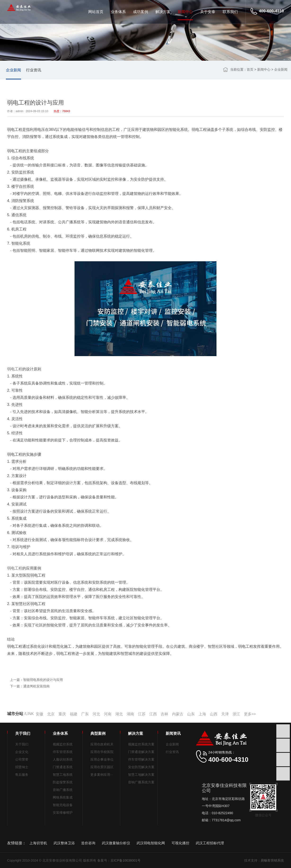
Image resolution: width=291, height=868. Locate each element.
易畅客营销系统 (272, 860)
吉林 (164, 714)
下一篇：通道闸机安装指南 (30, 686)
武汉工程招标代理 (210, 843)
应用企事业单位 (102, 759)
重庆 (62, 714)
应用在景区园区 (102, 767)
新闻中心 (185, 12)
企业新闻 (13, 70)
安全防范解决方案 (141, 767)
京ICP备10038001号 (126, 860)
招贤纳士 (22, 767)
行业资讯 (34, 70)
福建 (74, 714)
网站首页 (96, 12)
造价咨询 (88, 843)
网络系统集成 (63, 797)
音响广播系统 (63, 790)
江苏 (142, 714)
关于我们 (22, 744)
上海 (202, 714)
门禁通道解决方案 (141, 752)
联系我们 (230, 12)
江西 (153, 714)
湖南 (130, 714)
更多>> (250, 714)
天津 (225, 714)
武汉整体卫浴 (64, 843)
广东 (85, 714)
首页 (250, 69)
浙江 (236, 714)
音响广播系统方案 (141, 782)
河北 (96, 714)
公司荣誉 (22, 759)
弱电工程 (15, 369)
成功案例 (141, 12)
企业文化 (22, 752)
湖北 (119, 714)
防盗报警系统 (63, 782)
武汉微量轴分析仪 (116, 843)
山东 (191, 714)
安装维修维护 (63, 813)
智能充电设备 (63, 805)
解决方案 (163, 12)
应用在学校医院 (102, 752)
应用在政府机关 (102, 744)
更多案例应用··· (102, 775)
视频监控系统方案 (141, 744)
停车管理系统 (63, 752)
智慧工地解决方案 (141, 775)
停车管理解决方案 (141, 759)
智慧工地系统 (63, 775)
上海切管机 (38, 843)
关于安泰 (208, 12)
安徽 (40, 714)
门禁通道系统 (63, 767)
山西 (214, 714)
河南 (108, 714)
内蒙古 (178, 714)
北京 (51, 714)
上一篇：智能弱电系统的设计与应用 (36, 680)
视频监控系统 (63, 744)
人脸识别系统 (63, 759)
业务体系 (118, 12)
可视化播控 (180, 843)
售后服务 (22, 775)
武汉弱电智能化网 (151, 843)
